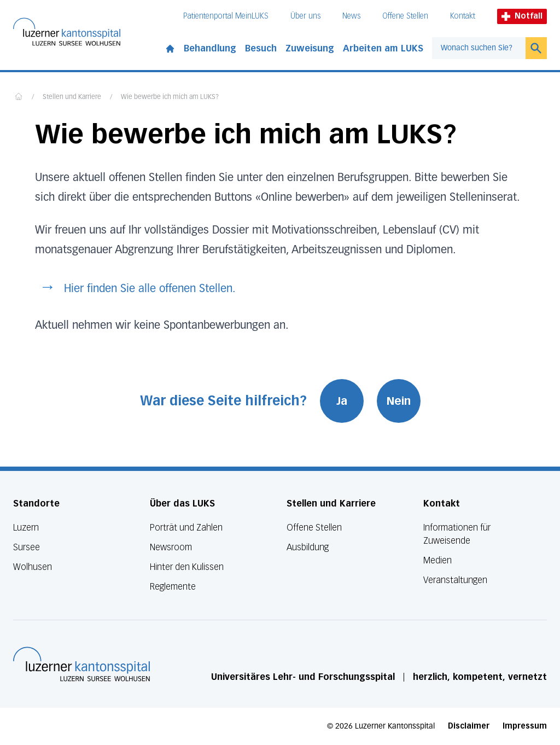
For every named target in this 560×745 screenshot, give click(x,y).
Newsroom (171, 547)
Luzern (26, 528)
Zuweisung (310, 48)
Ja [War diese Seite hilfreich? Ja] (342, 401)
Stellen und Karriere (72, 97)
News (351, 16)
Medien (437, 560)
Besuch (261, 48)
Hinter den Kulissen (187, 567)
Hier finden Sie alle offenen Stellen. (150, 289)
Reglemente (173, 587)
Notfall (522, 16)
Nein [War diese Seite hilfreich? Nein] (399, 401)
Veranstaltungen (455, 580)
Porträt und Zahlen (186, 528)
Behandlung (210, 48)
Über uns (305, 16)
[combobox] (479, 48)
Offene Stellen (405, 16)
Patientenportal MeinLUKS (226, 16)
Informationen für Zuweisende (457, 534)
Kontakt (463, 16)
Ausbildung (308, 547)
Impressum (525, 726)
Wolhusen (33, 567)
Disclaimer (469, 726)
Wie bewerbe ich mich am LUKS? (170, 97)
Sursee (27, 547)
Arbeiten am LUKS (383, 48)
